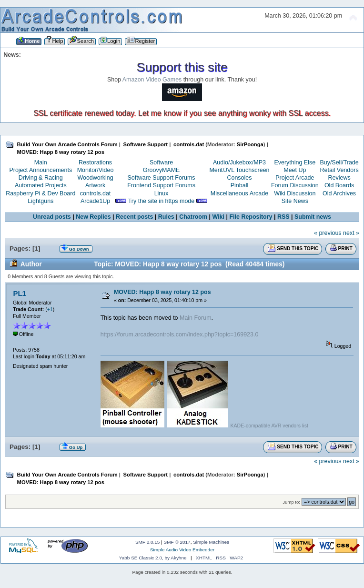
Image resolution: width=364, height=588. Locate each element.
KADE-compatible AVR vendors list (269, 426)
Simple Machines (211, 542)
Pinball (239, 185)
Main (41, 162)
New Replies (93, 217)
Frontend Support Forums (161, 185)
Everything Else (295, 162)
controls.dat (95, 193)
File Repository (251, 217)
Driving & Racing (41, 178)
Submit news (313, 217)
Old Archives (339, 193)
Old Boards (339, 185)
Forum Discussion (295, 185)
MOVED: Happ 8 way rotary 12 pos (162, 292)
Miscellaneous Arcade (239, 193)
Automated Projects (41, 185)
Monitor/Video (96, 170)
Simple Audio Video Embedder (182, 550)
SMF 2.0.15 (148, 542)
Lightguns (40, 201)
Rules (166, 217)
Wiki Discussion (295, 193)
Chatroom (193, 217)
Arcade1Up (95, 201)
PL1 (19, 293)
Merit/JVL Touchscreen (239, 170)
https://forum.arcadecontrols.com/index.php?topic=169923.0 (180, 335)
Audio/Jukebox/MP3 (239, 162)
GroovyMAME (162, 170)
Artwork (95, 185)
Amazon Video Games (152, 80)
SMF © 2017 (177, 542)
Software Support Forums (162, 178)
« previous (328, 233)
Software (161, 162)
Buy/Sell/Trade (339, 162)
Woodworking (95, 178)
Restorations (95, 162)
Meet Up (295, 170)
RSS (283, 217)
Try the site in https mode (162, 201)
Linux (162, 193)
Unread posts (52, 217)
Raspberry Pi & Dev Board (40, 193)
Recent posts (134, 217)
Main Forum (196, 318)
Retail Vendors (339, 170)
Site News (295, 201)
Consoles (240, 178)
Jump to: (291, 502)
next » (351, 233)
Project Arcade (295, 178)
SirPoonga (250, 144)
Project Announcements (40, 170)
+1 (50, 309)
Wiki (219, 217)
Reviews (339, 178)
